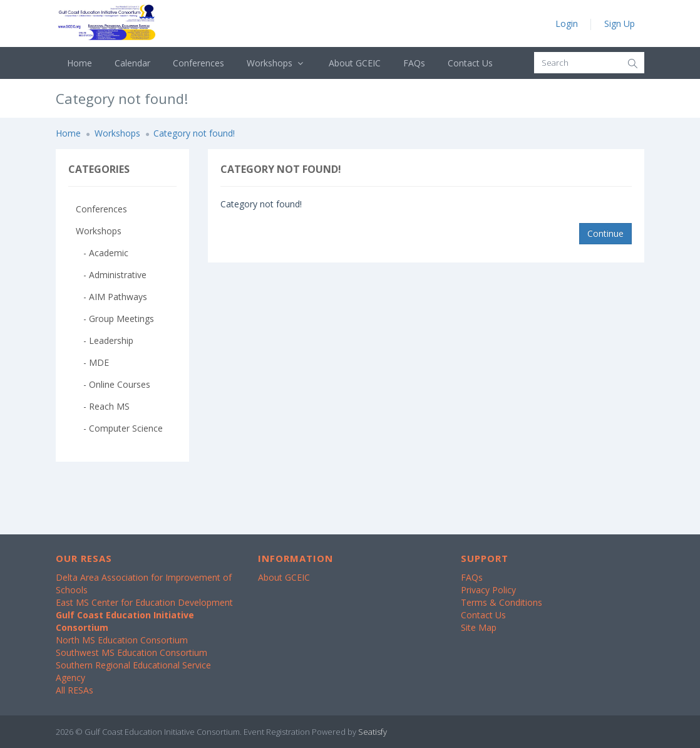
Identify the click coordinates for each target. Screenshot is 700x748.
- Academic (102, 253)
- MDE (92, 362)
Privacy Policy (488, 590)
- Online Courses (113, 384)
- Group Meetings (115, 319)
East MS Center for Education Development (144, 602)
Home (80, 63)
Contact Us (470, 63)
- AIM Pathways (111, 297)
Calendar (132, 63)
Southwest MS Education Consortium (131, 652)
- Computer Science (119, 428)
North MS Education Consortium (122, 640)
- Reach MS (103, 406)
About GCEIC (355, 63)
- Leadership (105, 340)
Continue (605, 233)
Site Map (479, 627)
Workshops (276, 63)
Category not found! (194, 133)
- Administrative (111, 275)
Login (567, 23)
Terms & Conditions (502, 602)
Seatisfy (373, 732)
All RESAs (75, 690)
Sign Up (620, 23)
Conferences (198, 63)
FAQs (414, 63)
